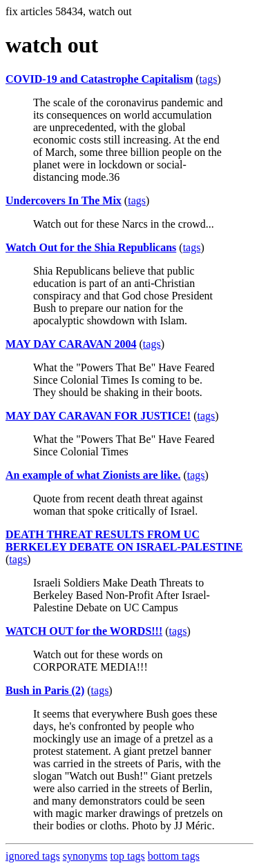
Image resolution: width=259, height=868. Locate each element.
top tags (128, 856)
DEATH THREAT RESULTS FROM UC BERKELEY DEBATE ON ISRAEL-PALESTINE (124, 541)
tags (209, 79)
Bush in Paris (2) (45, 690)
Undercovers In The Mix (64, 200)
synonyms (85, 856)
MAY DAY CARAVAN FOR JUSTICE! (98, 416)
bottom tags (174, 856)
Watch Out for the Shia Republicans (91, 247)
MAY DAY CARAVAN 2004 (71, 344)
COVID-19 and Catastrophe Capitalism (99, 79)
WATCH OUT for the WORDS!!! (84, 631)
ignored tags (33, 856)
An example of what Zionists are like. (93, 475)
